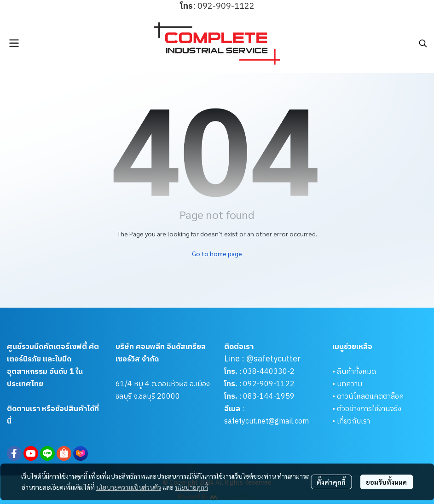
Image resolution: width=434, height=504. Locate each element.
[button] (423, 43)
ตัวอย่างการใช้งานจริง (369, 409)
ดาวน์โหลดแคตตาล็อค (370, 397)
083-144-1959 (269, 397)
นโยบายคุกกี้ (191, 487)
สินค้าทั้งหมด (356, 372)
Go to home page (217, 253)
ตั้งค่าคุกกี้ (331, 482)
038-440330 (264, 372)
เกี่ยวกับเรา (353, 421)
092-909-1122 (269, 384)
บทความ (350, 384)
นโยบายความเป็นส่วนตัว (129, 487)
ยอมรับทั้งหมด (386, 482)
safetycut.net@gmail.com (266, 421)
